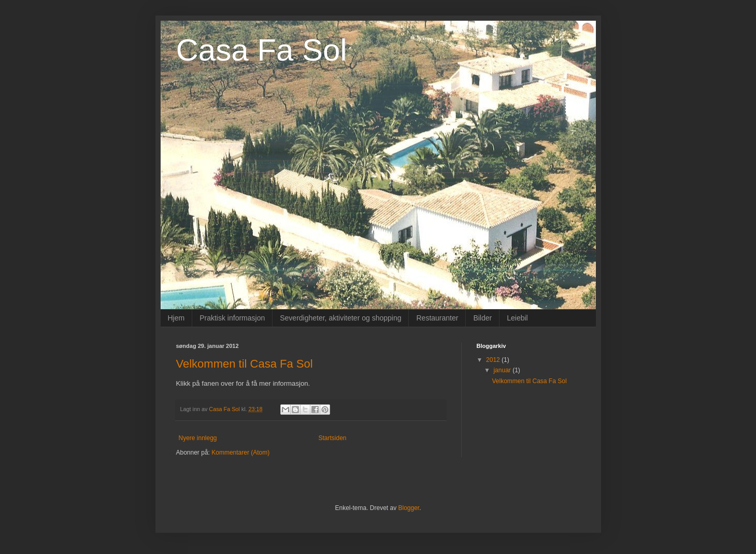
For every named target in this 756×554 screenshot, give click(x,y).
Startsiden (333, 438)
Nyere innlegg (198, 438)
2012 (494, 360)
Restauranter (437, 318)
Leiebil (517, 318)
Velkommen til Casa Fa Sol (245, 364)
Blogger (409, 508)
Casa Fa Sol (262, 50)
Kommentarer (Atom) (240, 453)
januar (503, 370)
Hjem (176, 318)
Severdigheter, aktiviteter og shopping (340, 318)
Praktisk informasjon (232, 318)
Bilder (482, 318)
